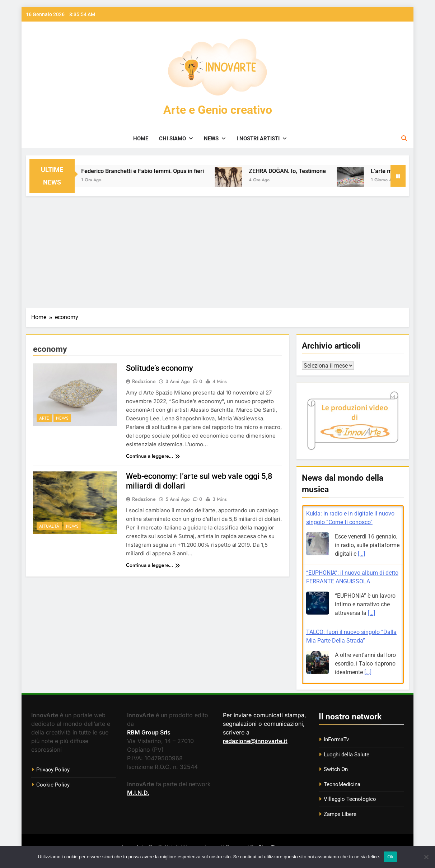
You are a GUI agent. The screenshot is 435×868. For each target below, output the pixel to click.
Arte (44, 418)
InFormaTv (336, 739)
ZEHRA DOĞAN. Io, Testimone (298, 171)
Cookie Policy (53, 785)
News (211, 139)
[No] (426, 857)
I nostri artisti (258, 139)
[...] (361, 554)
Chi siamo (172, 139)
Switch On (336, 769)
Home (141, 139)
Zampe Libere (340, 814)
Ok (390, 857)
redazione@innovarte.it (255, 741)
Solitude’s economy (160, 368)
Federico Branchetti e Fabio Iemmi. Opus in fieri (153, 171)
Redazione (144, 381)
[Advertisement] (217, 250)
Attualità (49, 526)
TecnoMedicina (342, 784)
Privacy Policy (53, 770)
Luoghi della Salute (347, 755)
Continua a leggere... (153, 456)
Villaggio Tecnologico (350, 799)
